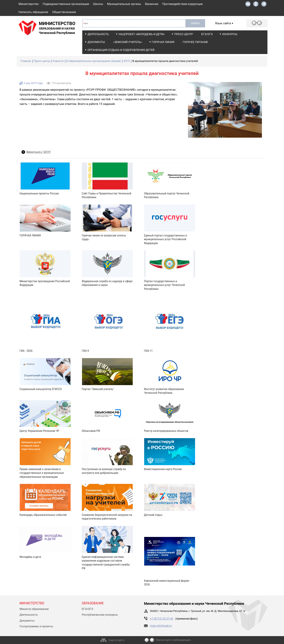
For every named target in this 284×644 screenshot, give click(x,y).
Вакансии (152, 4)
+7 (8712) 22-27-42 (162, 619)
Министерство (29, 4)
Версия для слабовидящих (173, 640)
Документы (96, 42)
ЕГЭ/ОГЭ (207, 34)
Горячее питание (195, 42)
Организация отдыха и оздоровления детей (121, 50)
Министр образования (34, 609)
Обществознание (64, 12)
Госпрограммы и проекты (36, 626)
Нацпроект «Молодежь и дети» (142, 34)
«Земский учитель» (128, 42)
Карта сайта (116, 640)
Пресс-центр (184, 34)
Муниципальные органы (124, 4)
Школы (98, 4)
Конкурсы (230, 34)
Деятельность (98, 34)
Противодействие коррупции (183, 4)
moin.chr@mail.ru (161, 626)
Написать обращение (33, 12)
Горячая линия (163, 42)
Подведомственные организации (66, 4)
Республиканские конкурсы (100, 615)
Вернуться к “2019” (39, 152)
